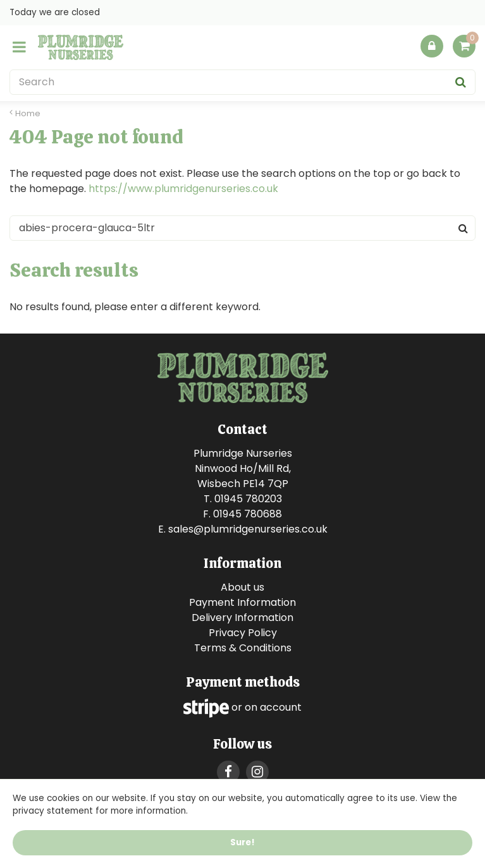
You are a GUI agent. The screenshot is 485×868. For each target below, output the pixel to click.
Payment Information (242, 602)
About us (242, 587)
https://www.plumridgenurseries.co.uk (183, 189)
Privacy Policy (243, 633)
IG (257, 772)
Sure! (242, 842)
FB (228, 772)
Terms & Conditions (243, 648)
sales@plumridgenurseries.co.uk (248, 529)
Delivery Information (242, 618)
